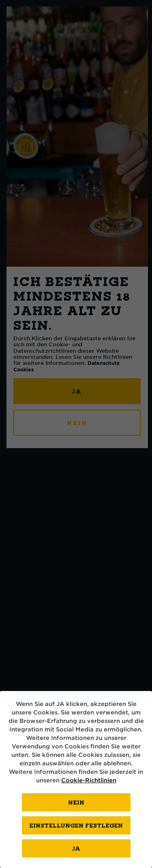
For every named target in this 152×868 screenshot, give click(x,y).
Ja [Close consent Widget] (76, 848)
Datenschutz (104, 363)
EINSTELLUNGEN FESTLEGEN (76, 825)
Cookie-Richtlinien (89, 780)
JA (77, 391)
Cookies (24, 369)
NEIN (77, 423)
